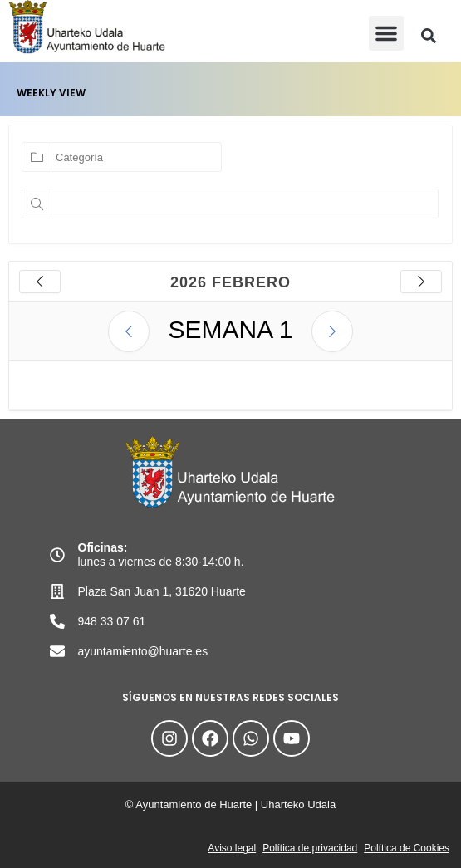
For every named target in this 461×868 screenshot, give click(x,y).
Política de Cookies (407, 848)
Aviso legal (232, 848)
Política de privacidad (310, 848)
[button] (386, 33)
